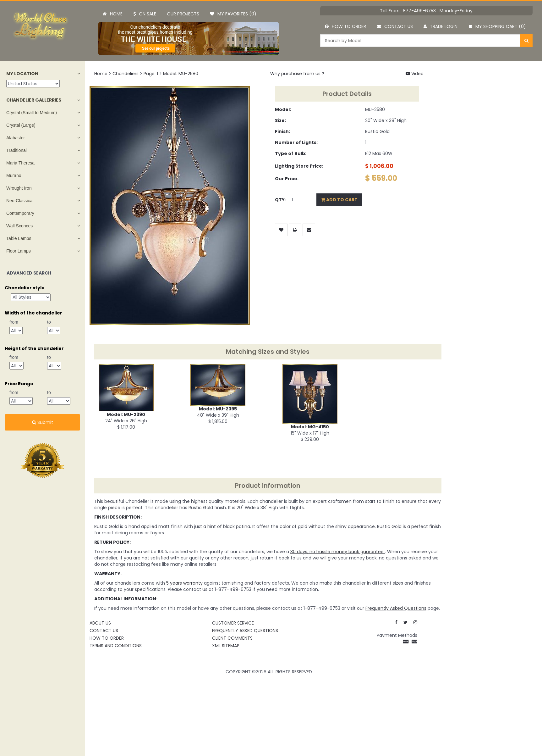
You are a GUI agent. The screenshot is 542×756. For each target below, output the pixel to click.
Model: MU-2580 (181, 74)
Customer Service (233, 623)
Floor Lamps (19, 251)
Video (415, 74)
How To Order (107, 638)
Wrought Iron (19, 188)
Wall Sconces (19, 226)
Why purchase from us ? (297, 74)
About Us (100, 623)
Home (113, 14)
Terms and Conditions (116, 646)
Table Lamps (19, 238)
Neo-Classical (20, 201)
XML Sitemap (226, 646)
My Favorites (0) (233, 14)
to (49, 322)
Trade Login (441, 26)
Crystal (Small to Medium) (32, 113)
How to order (345, 26)
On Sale (145, 14)
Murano (14, 175)
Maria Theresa (20, 163)
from (14, 322)
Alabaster (16, 138)
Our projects (183, 14)
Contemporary (20, 213)
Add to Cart (339, 200)
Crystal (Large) (21, 125)
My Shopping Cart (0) (497, 26)
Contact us (395, 26)
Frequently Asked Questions (245, 631)
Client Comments (232, 638)
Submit (43, 422)
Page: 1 (151, 74)
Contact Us (104, 631)
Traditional (16, 150)
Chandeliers (126, 74)
